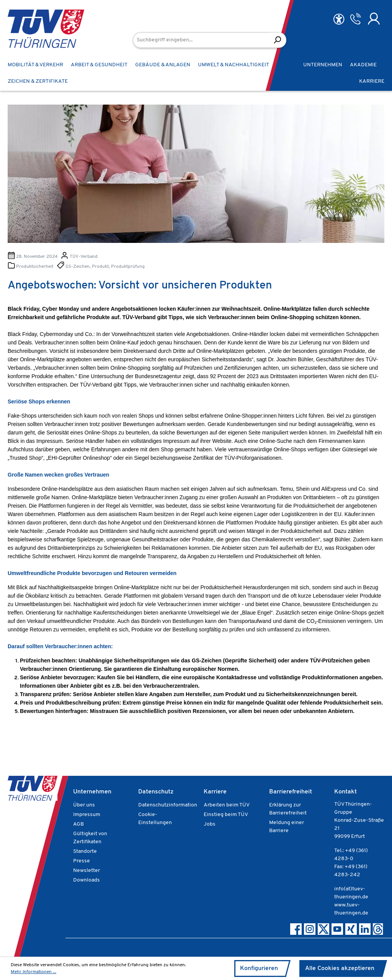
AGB (78, 824)
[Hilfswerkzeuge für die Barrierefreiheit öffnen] (339, 19)
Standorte (85, 851)
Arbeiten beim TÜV (227, 805)
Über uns (84, 805)
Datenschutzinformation (168, 805)
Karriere (215, 792)
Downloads (87, 880)
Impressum (87, 815)
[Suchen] (277, 40)
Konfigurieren (259, 969)
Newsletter (87, 871)
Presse (82, 861)
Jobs (210, 824)
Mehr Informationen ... (33, 972)
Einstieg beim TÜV (226, 815)
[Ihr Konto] (374, 19)
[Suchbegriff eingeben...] (201, 40)
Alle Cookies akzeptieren (340, 969)
